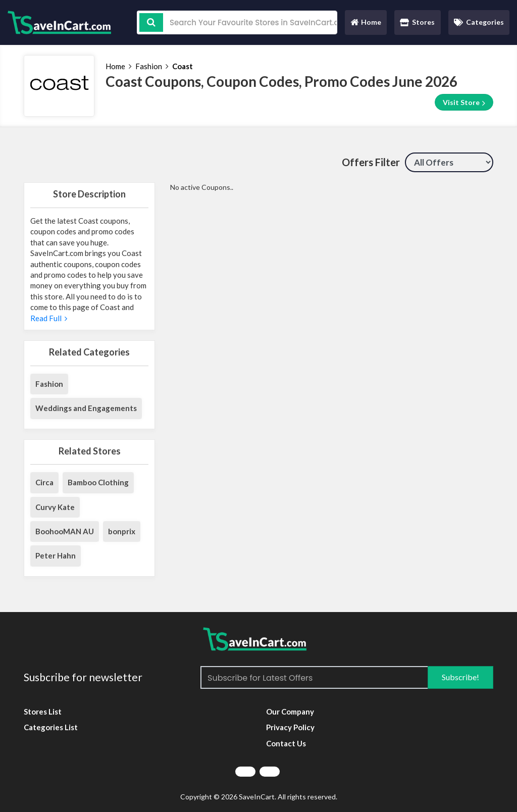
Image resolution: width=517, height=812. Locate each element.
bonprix (122, 531)
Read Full (49, 318)
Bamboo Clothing (98, 482)
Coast (183, 66)
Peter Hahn (56, 555)
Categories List (51, 727)
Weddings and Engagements (86, 408)
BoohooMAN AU (65, 531)
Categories (479, 22)
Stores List (43, 712)
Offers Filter (371, 162)
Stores (417, 22)
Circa (44, 482)
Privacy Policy (290, 727)
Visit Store (464, 103)
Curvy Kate (55, 507)
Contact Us (286, 743)
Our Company (290, 712)
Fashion (149, 66)
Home (366, 24)
